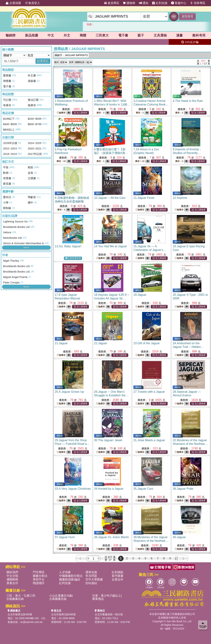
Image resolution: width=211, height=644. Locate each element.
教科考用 (199, 35)
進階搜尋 (187, 16)
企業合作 (118, 579)
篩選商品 (43, 61)
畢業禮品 (98, 599)
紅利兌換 (160, 3)
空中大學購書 (94, 579)
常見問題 (91, 576)
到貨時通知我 (73, 258)
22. (101, 343)
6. (111, 153)
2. (112, 104)
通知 (144, 3)
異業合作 (12, 583)
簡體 (83, 35)
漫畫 (179, 35)
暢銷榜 (11, 35)
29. (72, 444)
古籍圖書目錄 (15, 599)
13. (68, 246)
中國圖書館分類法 (71, 576)
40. (179, 537)
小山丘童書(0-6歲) (61, 596)
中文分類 (12, 576)
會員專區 (112, 3)
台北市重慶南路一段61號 (109, 614)
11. (144, 198)
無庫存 (61, 113)
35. (143, 489)
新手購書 (118, 576)
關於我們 (12, 572)
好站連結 (91, 583)
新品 (32, 35)
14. (111, 246)
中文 (51, 35)
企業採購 (13, 3)
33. (73, 489)
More (26, 247)
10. (110, 198)
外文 (67, 35)
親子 (141, 35)
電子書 (123, 35)
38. (112, 537)
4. (188, 101)
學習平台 (39, 579)
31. (149, 440)
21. (61, 343)
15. (150, 250)
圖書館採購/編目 (70, 579)
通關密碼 (12, 579)
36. (183, 489)
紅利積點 (118, 572)
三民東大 (102, 35)
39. (151, 541)
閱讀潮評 (39, 583)
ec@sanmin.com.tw (31, 622)
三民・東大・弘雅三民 (21, 596)
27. (149, 392)
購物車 (129, 3)
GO (174, 16)
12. (180, 198)
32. (190, 444)
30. (108, 440)
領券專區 (198, 3)
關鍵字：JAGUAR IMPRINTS (71, 55)
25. (69, 392)
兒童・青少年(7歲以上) (107, 596)
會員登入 (32, 3)
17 (176, 558)
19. (140, 295)
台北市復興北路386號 (20, 614)
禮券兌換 (91, 572)
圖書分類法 (40, 576)
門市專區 (39, 572)
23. (147, 343)
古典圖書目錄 (58, 599)
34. (109, 489)
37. (65, 537)
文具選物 (160, 35)
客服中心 (179, 3)
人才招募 (65, 572)
